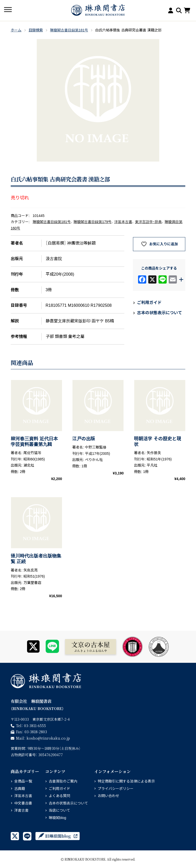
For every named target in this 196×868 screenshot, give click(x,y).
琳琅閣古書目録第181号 (69, 30)
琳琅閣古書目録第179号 (93, 222)
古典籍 (20, 789)
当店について (59, 810)
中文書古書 (23, 803)
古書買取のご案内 (63, 781)
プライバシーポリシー (116, 789)
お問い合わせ (108, 796)
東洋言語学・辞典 (148, 222)
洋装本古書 (123, 222)
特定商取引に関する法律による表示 (126, 781)
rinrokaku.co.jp (48, 738)
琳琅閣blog (57, 818)
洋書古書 (21, 810)
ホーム (16, 30)
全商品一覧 (23, 781)
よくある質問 (59, 796)
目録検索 (36, 30)
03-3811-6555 (35, 726)
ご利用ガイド (149, 303)
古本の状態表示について (160, 313)
